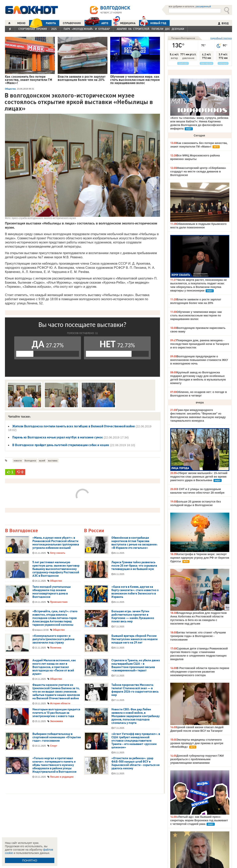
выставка (53, 461)
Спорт (54, 746)
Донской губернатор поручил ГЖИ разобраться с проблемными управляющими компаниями (197, 759)
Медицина (124, 23)
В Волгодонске (21, 531)
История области (60, 703)
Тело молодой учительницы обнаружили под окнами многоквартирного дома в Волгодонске (52, 592)
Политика (56, 648)
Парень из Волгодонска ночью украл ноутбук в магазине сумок (57, 437)
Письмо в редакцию (62, 777)
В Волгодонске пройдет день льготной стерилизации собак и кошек (61, 445)
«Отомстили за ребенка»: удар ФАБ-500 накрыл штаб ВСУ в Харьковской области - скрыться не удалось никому (135, 763)
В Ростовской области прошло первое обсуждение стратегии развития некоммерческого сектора (200, 672)
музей (42, 461)
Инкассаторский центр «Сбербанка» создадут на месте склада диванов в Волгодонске (198, 171)
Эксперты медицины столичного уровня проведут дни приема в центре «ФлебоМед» (197, 743)
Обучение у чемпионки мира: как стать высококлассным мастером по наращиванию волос (196, 315)
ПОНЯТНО (30, 860)
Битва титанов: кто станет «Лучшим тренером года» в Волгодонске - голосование (198, 636)
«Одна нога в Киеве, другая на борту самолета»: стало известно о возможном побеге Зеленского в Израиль (135, 592)
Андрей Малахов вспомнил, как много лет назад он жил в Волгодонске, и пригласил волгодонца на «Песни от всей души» (54, 667)
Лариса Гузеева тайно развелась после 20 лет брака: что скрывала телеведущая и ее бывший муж (134, 566)
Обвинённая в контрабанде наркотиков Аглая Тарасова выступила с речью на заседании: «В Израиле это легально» (134, 543)
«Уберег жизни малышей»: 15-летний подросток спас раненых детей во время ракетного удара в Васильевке (199, 477)
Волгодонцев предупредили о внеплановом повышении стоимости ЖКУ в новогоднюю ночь (199, 360)
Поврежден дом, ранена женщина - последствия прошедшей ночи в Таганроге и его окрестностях (200, 344)
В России (94, 531)
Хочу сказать (58, 553)
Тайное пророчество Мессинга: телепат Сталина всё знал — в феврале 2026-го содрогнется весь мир (135, 690)
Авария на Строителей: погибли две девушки (150, 29)
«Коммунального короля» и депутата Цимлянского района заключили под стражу (53, 639)
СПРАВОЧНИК (72, 23)
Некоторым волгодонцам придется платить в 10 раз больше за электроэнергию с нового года (56, 713)
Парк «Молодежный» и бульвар (87, 29)
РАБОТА (42, 23)
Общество (10, 89)
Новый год (153, 23)
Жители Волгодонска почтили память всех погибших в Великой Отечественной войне (73, 426)
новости (18, 461)
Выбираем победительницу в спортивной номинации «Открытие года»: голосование (57, 737)
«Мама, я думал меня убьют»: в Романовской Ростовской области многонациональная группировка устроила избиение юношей (56, 543)
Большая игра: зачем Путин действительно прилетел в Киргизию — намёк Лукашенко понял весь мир (133, 616)
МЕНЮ (21, 23)
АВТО (96, 23)
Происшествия (59, 602)
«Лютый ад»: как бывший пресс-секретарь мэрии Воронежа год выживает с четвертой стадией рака (199, 820)
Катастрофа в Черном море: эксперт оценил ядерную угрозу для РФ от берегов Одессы (200, 558)
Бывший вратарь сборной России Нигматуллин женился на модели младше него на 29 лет (134, 639)
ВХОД (223, 23)
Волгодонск (30, 461)
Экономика (56, 721)
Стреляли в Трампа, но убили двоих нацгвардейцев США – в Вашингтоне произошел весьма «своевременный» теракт (136, 665)
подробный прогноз (221, 38)
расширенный (203, 7)
